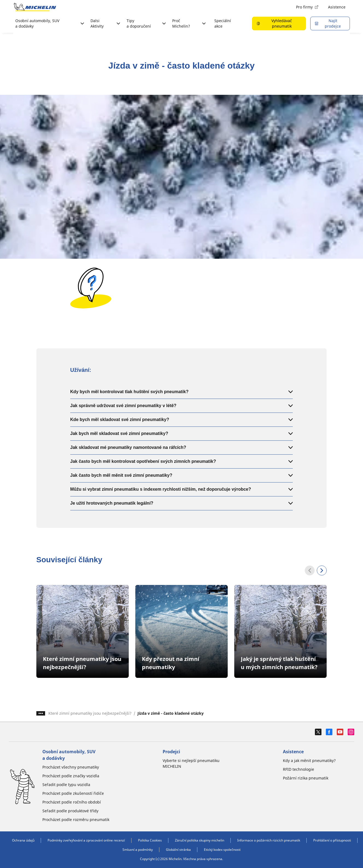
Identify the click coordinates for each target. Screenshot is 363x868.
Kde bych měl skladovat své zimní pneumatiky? (181, 420)
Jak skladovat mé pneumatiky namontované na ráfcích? (181, 447)
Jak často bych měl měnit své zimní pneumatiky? (181, 475)
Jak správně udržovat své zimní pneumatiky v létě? (181, 406)
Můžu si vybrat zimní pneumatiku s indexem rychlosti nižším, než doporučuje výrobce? (181, 489)
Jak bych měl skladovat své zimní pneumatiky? (181, 433)
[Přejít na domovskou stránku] (35, 7)
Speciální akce (223, 23)
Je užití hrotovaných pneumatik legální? (181, 503)
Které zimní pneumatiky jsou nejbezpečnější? (90, 713)
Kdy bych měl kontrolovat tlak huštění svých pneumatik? (181, 392)
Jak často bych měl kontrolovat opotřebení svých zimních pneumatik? (181, 461)
